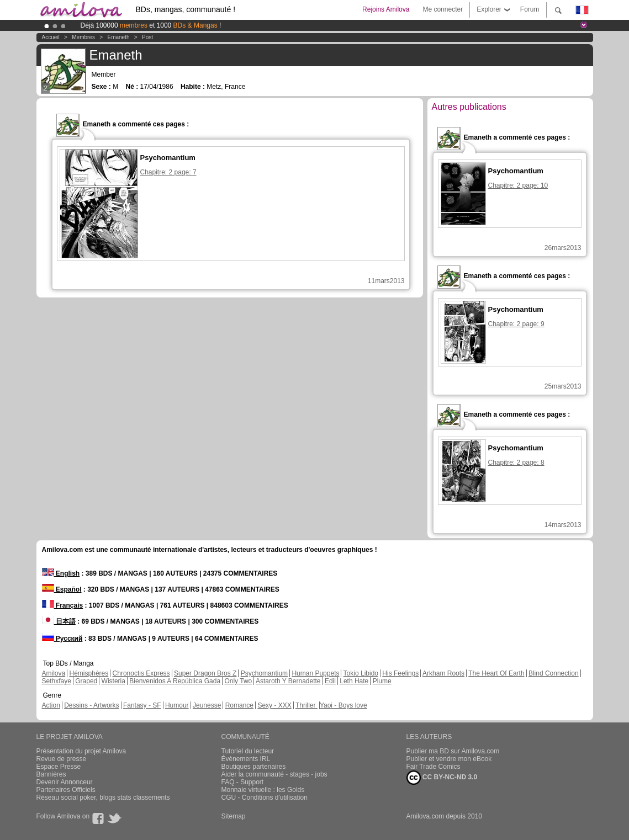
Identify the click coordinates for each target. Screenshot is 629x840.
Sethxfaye (57, 681)
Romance (239, 705)
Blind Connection (554, 673)
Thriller (306, 705)
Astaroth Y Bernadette (288, 681)
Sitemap (234, 816)
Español (62, 589)
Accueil (51, 37)
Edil (330, 681)
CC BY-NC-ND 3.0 (442, 778)
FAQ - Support (243, 782)
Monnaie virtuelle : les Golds (263, 790)
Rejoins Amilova (386, 9)
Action (51, 705)
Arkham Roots (443, 673)
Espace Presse (59, 767)
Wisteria (113, 681)
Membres (83, 37)
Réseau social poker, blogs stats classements (103, 798)
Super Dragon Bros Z (205, 673)
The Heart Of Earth (496, 673)
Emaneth (118, 37)
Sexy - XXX (274, 705)
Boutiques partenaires (254, 767)
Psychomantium (264, 673)
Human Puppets (315, 673)
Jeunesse (207, 705)
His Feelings (400, 673)
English (61, 573)
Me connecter (443, 9)
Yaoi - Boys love (343, 705)
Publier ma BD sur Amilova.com (453, 751)
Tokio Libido (361, 673)
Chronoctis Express (141, 673)
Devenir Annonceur (65, 782)
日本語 (59, 621)
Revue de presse (62, 759)
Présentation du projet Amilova (81, 751)
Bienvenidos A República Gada (175, 681)
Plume (382, 681)
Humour (177, 705)
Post (147, 37)
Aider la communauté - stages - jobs (274, 774)
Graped (86, 681)
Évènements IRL (246, 759)
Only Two (238, 681)
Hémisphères (89, 673)
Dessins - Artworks (91, 705)
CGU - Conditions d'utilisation (265, 798)
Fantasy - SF (142, 705)
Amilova (54, 673)
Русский (62, 639)
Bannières (51, 774)
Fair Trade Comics (434, 767)
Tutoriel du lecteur (248, 751)
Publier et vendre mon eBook (449, 759)
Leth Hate (354, 681)
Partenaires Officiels (66, 790)
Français (63, 605)
